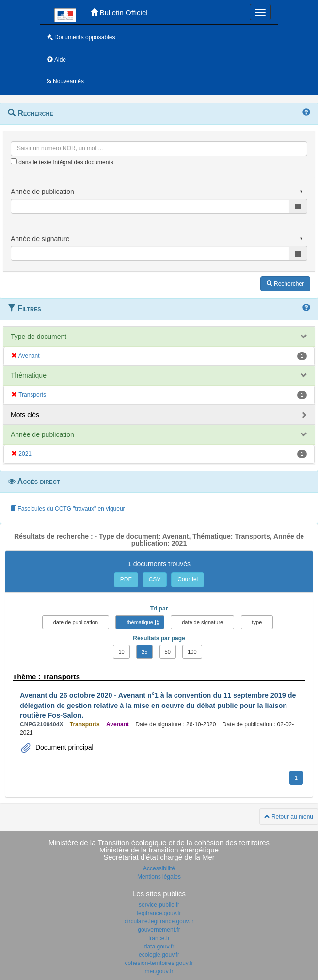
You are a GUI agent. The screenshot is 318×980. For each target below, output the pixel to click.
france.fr (159, 938)
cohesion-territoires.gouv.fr (159, 963)
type (257, 622)
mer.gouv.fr (159, 971)
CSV (155, 579)
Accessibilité (159, 868)
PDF (126, 579)
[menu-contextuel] (14, 161)
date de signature (202, 622)
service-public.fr (159, 905)
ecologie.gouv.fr (159, 955)
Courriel (188, 579)
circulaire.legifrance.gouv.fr (159, 921)
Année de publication (42, 434)
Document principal (64, 747)
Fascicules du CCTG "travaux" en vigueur (68, 509)
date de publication (76, 622)
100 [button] (192, 652)
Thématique (29, 375)
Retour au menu (289, 817)
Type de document (39, 337)
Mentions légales (159, 877)
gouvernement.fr (159, 930)
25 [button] (144, 652)
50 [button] (168, 652)
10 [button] (121, 652)
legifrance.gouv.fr (159, 913)
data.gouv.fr (159, 947)
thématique (140, 622)
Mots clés (25, 415)
